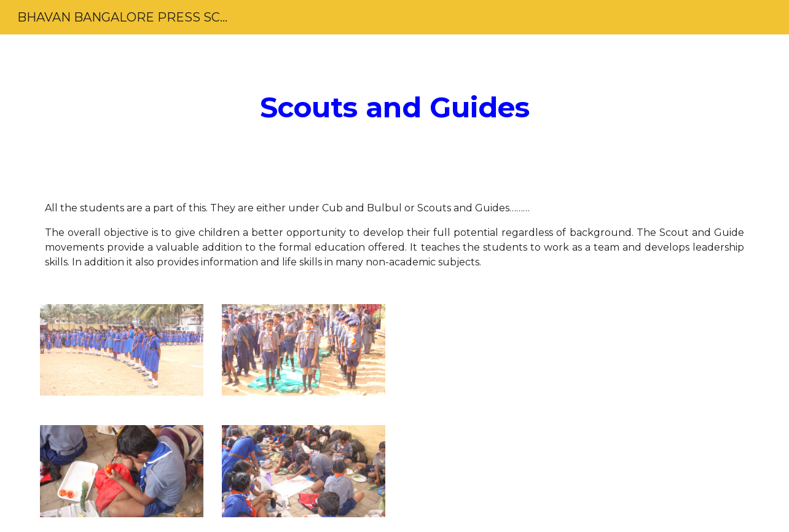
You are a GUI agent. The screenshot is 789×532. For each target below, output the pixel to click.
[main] (394, 108)
